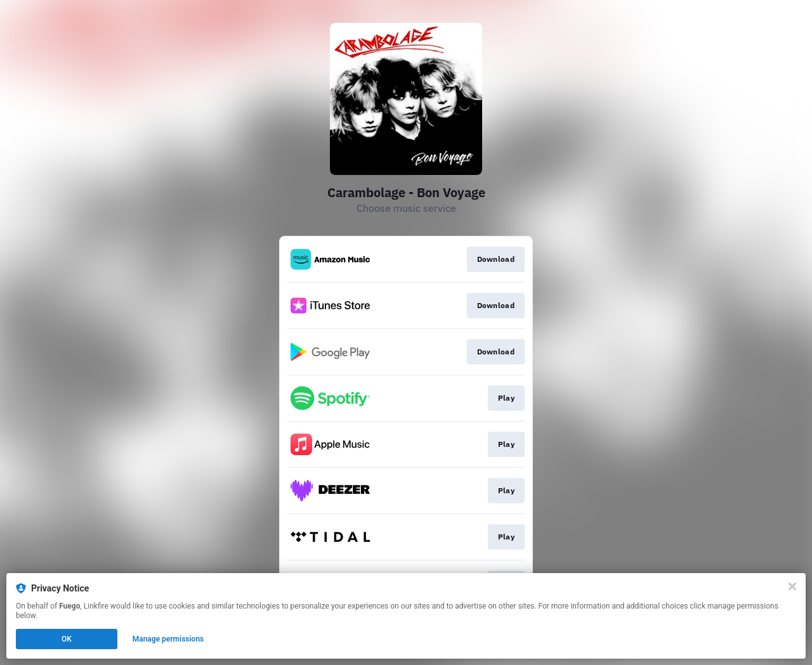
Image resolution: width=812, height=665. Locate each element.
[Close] (792, 586)
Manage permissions (168, 639)
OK (67, 639)
